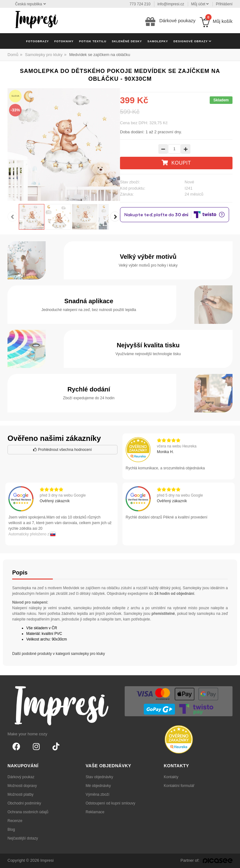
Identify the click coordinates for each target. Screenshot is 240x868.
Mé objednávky (98, 786)
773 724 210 (140, 4)
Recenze (15, 821)
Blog (11, 830)
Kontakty (171, 777)
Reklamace (95, 812)
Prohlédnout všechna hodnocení (62, 450)
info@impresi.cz (171, 4)
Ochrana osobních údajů (28, 812)
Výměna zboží (97, 794)
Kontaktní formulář (179, 786)
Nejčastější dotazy (23, 838)
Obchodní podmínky (24, 803)
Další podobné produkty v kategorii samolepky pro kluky (59, 654)
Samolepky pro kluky (44, 55)
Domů (13, 55)
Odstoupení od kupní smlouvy (110, 803)
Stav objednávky (99, 777)
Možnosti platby (20, 794)
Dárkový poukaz (21, 777)
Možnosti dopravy (22, 786)
